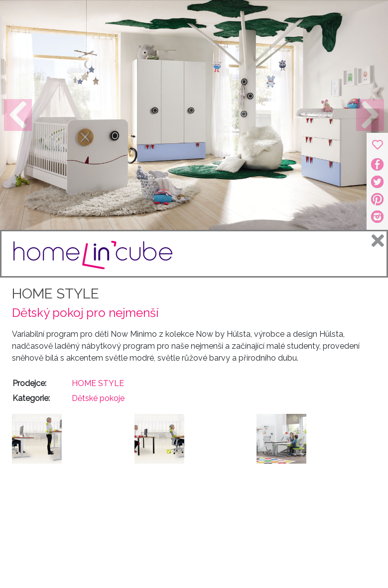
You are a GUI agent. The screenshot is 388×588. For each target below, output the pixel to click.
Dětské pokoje (98, 398)
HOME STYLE (56, 294)
